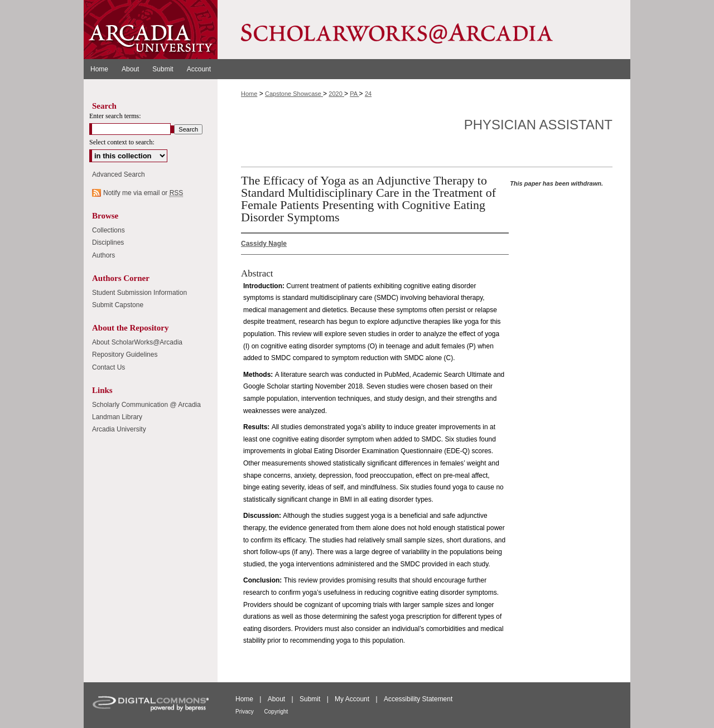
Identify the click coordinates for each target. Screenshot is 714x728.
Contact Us (108, 367)
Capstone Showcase (294, 94)
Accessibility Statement (418, 699)
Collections (108, 230)
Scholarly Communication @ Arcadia (146, 405)
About (278, 699)
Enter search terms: (115, 116)
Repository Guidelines (125, 355)
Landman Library (117, 417)
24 (368, 94)
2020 (336, 94)
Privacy (245, 712)
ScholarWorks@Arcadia (424, 30)
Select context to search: (122, 142)
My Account (353, 699)
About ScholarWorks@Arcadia (137, 342)
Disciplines (108, 242)
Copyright (276, 712)
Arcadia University (119, 429)
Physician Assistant (538, 125)
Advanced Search (119, 174)
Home (249, 94)
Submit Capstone (118, 305)
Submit (311, 699)
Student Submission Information (139, 293)
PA (354, 94)
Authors (103, 255)
